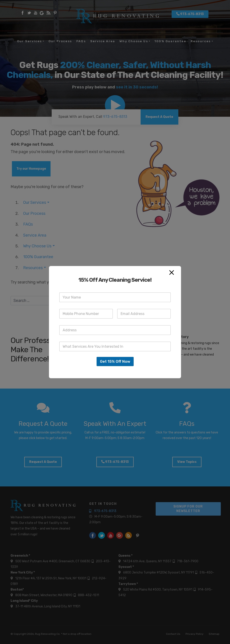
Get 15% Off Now (115, 361)
